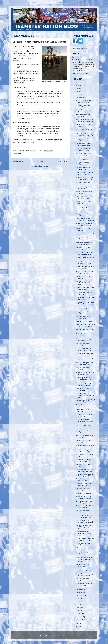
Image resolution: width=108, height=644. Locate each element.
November (80, 589)
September (80, 595)
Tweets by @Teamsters (80, 48)
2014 (76, 89)
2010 (76, 627)
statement (27, 123)
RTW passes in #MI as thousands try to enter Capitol (84, 534)
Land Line (16, 88)
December (80, 98)
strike (19, 154)
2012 (76, 95)
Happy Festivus (81, 211)
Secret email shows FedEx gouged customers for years (84, 379)
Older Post (63, 162)
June (78, 605)
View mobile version (40, 166)
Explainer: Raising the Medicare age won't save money (85, 421)
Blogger (65, 636)
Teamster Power (79, 57)
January (79, 620)
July (78, 602)
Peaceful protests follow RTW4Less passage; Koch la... (85, 527)
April (78, 611)
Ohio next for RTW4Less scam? (86, 322)
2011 (76, 624)
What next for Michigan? (84, 493)
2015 (76, 86)
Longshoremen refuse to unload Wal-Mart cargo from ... (84, 283)
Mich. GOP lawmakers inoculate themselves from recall (85, 395)
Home (41, 162)
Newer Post (18, 162)
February (80, 617)
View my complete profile (80, 74)
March (79, 614)
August (79, 598)
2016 (76, 83)
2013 (76, 92)
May (78, 608)
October (79, 592)
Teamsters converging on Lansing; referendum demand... (84, 560)
